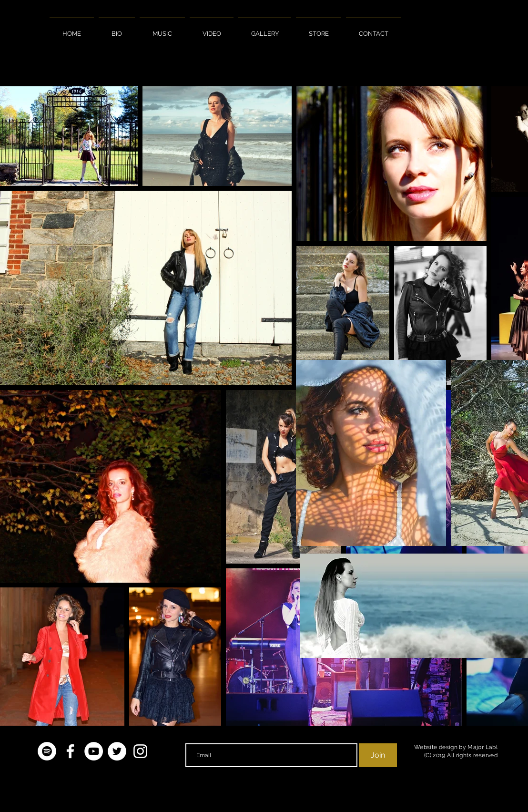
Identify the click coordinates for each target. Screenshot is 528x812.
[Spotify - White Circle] (47, 751)
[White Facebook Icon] (70, 751)
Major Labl (482, 747)
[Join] (378, 755)
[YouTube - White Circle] (94, 751)
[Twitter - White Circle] (117, 751)
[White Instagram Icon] (140, 751)
